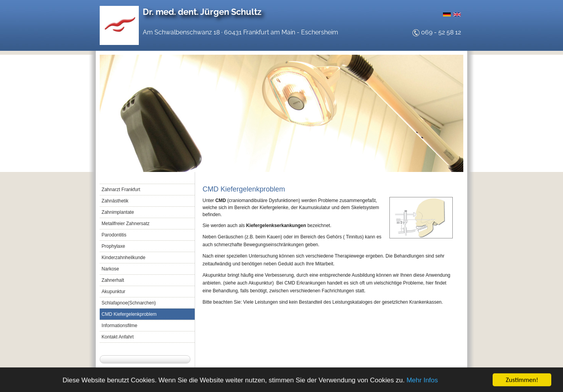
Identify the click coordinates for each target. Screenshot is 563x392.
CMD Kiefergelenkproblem (129, 314)
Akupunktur (114, 292)
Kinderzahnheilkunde (124, 258)
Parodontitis (114, 235)
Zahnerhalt (113, 280)
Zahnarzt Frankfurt (121, 190)
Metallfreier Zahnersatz (126, 224)
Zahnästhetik (115, 201)
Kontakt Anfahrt (118, 337)
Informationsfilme (119, 326)
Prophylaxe (113, 246)
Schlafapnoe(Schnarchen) (129, 303)
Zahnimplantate (118, 212)
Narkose (110, 269)
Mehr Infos (422, 381)
